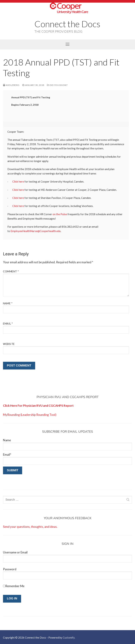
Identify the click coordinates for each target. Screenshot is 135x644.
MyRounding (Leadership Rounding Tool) (30, 415)
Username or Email (15, 552)
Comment (11, 271)
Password (10, 569)
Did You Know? (57, 85)
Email (8, 324)
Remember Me (15, 586)
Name (8, 303)
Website (9, 344)
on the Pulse (60, 214)
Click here (18, 181)
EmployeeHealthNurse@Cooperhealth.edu (36, 231)
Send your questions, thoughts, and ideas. (30, 527)
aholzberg (11, 85)
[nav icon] (67, 44)
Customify (69, 638)
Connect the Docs (67, 24)
